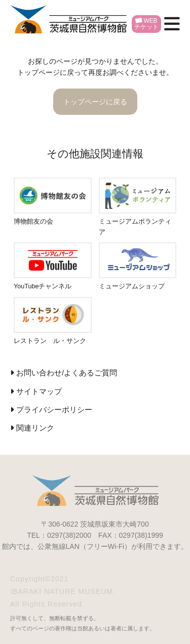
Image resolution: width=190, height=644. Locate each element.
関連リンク (35, 428)
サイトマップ (39, 392)
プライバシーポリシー (54, 410)
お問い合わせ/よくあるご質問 (67, 373)
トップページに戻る (95, 102)
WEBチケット (146, 24)
